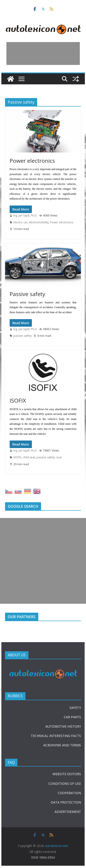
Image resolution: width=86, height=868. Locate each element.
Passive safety (27, 294)
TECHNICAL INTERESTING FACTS (56, 736)
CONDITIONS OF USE (65, 784)
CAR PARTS (72, 717)
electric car (20, 222)
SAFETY (75, 708)
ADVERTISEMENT (68, 812)
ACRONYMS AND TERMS (62, 745)
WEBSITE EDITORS (67, 774)
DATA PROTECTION (66, 802)
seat (59, 457)
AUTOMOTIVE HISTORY (63, 726)
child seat (29, 457)
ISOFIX (18, 400)
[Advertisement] (43, 53)
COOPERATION (69, 793)
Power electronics (32, 161)
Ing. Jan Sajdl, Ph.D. (25, 215)
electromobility (39, 222)
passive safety (22, 336)
